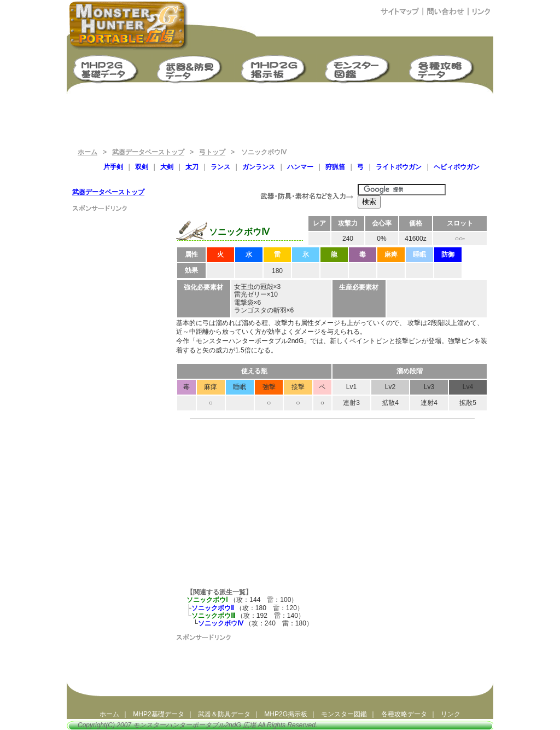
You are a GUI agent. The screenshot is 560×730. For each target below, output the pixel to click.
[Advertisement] (280, 119)
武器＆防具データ (224, 714)
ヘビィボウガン (457, 167)
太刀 (192, 167)
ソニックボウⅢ (213, 616)
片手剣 (113, 167)
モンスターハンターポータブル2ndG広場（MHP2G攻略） (129, 25)
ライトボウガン (399, 167)
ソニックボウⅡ (213, 608)
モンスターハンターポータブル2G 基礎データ (111, 69)
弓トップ (212, 152)
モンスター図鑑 (357, 69)
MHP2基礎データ (158, 714)
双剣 (142, 167)
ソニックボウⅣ (221, 623)
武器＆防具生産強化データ (193, 69)
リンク (451, 714)
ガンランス (259, 167)
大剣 (167, 167)
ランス (220, 167)
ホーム (87, 152)
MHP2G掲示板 (275, 69)
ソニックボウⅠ (207, 600)
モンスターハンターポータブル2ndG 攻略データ (439, 69)
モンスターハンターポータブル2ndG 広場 (194, 725)
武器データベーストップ (148, 152)
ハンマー (300, 167)
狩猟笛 (335, 167)
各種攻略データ (404, 714)
